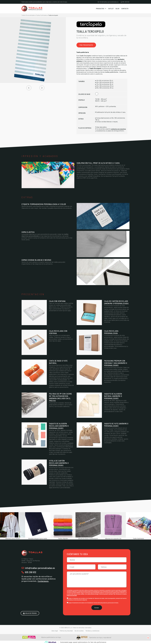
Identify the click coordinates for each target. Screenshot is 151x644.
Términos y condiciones (92, 631)
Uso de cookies (79, 631)
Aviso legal (55, 631)
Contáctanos (43, 581)
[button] (29, 88)
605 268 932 (31, 572)
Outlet (111, 9)
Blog (118, 9)
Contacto (125, 9)
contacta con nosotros (118, 129)
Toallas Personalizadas (28, 15)
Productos (101, 9)
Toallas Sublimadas (42, 15)
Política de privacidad (72, 595)
